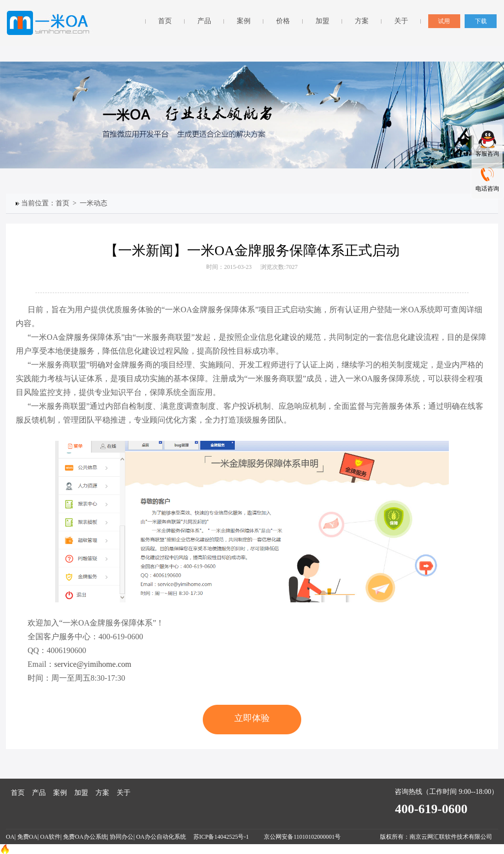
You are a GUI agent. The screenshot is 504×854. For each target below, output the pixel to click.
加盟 (322, 21)
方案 (362, 21)
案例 (244, 21)
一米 (49, 23)
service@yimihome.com (93, 664)
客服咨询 (487, 154)
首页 (165, 21)
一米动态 (95, 203)
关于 (401, 21)
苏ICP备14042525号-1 (222, 837)
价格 (283, 21)
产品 (204, 21)
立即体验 (252, 718)
